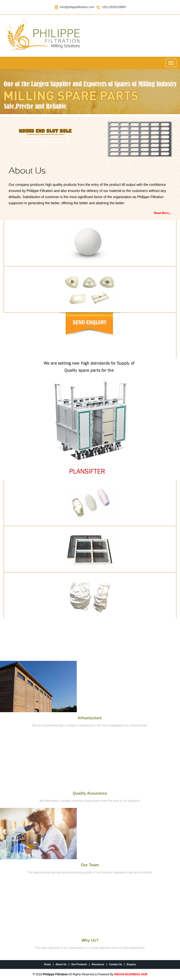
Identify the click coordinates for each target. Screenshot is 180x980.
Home (48, 964)
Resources (98, 964)
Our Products (79, 964)
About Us (61, 964)
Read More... (163, 213)
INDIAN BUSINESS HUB (131, 974)
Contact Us (116, 964)
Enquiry (131, 964)
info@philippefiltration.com (77, 7)
